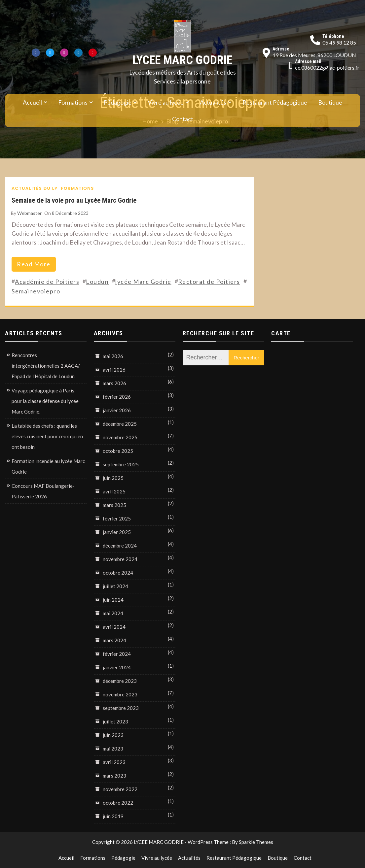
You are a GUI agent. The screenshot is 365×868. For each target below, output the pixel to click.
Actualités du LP (35, 188)
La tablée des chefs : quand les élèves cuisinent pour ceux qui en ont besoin (47, 436)
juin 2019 (113, 816)
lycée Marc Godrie (143, 282)
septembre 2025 (121, 464)
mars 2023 (114, 776)
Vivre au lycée (166, 102)
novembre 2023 (120, 694)
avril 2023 (114, 762)
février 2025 (117, 518)
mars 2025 (114, 505)
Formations (73, 102)
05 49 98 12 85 (339, 42)
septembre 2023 (121, 708)
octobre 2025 (118, 451)
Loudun (97, 282)
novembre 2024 (120, 559)
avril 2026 (114, 370)
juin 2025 (113, 478)
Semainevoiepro (36, 291)
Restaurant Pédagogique (275, 102)
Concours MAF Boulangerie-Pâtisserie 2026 (43, 491)
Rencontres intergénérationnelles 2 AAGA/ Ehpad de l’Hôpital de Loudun (46, 366)
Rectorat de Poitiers (209, 282)
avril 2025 (114, 491)
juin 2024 (113, 600)
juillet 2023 (115, 721)
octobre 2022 (118, 803)
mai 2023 (113, 749)
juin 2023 (113, 735)
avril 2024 (114, 627)
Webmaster (29, 213)
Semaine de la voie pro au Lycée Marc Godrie (74, 200)
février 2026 (117, 397)
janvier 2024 (117, 667)
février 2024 (117, 654)
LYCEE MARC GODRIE (182, 60)
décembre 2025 (120, 424)
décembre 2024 (120, 546)
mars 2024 (114, 640)
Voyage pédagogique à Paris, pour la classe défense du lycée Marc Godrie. (45, 401)
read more (34, 264)
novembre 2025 (120, 437)
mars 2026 (114, 383)
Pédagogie (118, 102)
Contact (183, 119)
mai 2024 (113, 613)
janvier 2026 (117, 410)
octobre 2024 (118, 573)
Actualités (213, 102)
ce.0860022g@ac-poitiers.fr (327, 67)
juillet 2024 (115, 586)
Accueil (32, 102)
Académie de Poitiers (47, 282)
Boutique (330, 102)
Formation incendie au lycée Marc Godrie (48, 466)
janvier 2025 (117, 532)
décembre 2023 (120, 681)
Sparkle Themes (256, 842)
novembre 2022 (120, 789)
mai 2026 (113, 356)
